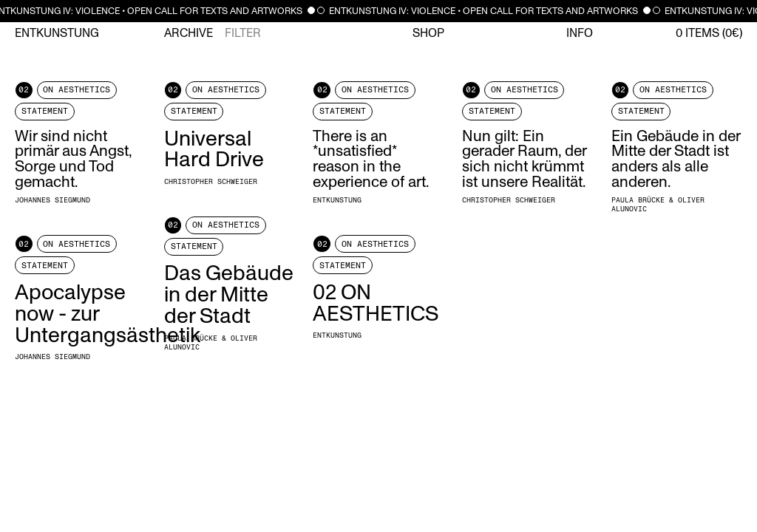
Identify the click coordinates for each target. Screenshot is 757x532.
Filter (243, 33)
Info (580, 33)
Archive (189, 33)
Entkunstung (57, 33)
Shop (428, 33)
